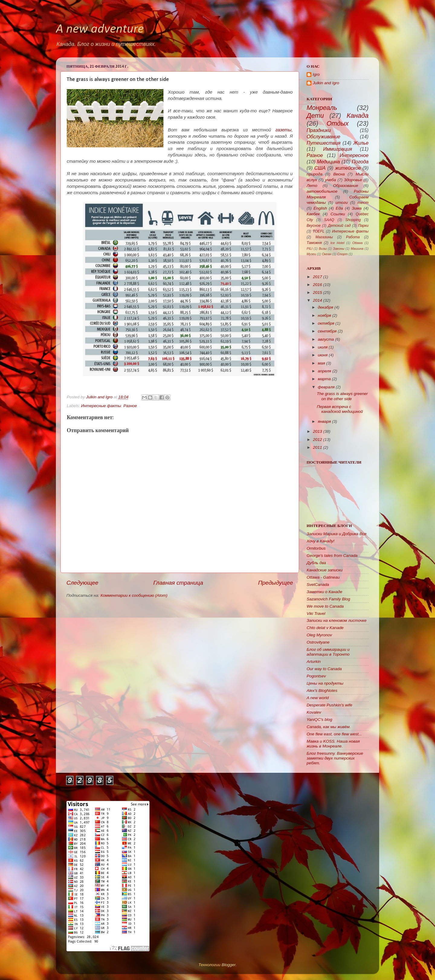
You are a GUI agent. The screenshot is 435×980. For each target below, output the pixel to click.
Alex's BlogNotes (322, 691)
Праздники (319, 130)
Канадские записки (325, 570)
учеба (330, 180)
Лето (312, 186)
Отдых (338, 123)
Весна (339, 174)
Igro (316, 74)
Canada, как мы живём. (329, 727)
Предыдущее (275, 583)
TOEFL (319, 231)
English (320, 208)
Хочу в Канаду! (321, 541)
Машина (357, 249)
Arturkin (314, 662)
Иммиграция (338, 149)
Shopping (353, 220)
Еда (339, 208)
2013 (317, 431)
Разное (130, 406)
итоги (342, 202)
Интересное (354, 155)
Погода (360, 162)
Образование (345, 186)
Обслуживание (323, 137)
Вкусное (314, 226)
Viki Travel (316, 614)
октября (326, 323)
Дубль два (316, 563)
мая (321, 363)
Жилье (361, 143)
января (324, 421)
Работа (353, 237)
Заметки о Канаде (324, 592)
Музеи (311, 254)
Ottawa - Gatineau (323, 577)
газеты (284, 130)
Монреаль (322, 108)
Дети (315, 116)
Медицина (328, 162)
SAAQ (329, 220)
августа (326, 339)
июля (323, 347)
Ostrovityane (318, 642)
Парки (363, 226)
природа (315, 174)
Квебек (313, 214)
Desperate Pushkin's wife (329, 705)
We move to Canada (325, 606)
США (320, 168)
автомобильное (322, 191)
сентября (327, 331)
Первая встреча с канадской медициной (340, 409)
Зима (357, 208)
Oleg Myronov (319, 635)
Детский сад (339, 226)
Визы (323, 249)
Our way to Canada (324, 669)
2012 (317, 440)
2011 (317, 447)
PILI (309, 249)
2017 (317, 277)
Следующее (82, 583)
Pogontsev (316, 676)
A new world (318, 698)
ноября (324, 315)
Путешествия (324, 143)
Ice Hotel (337, 243)
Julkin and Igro (100, 397)
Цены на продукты (325, 683)
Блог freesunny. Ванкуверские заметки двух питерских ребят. (335, 758)
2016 (317, 285)
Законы (339, 249)
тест (363, 202)
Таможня (314, 243)
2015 (317, 292)
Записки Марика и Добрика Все (337, 534)
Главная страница (178, 583)
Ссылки (338, 214)
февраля (326, 387)
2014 (317, 300)
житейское (348, 168)
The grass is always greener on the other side (342, 396)
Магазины (324, 237)
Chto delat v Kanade (325, 628)
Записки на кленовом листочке (337, 620)
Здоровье (353, 180)
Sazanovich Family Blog (328, 599)
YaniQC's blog (319, 720)
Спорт (342, 254)
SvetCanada (318, 585)
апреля (324, 371)
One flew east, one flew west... (334, 734)
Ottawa (357, 243)
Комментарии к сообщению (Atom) (134, 595)
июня (323, 355)
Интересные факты (101, 406)
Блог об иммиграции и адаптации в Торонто (328, 652)
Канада (358, 116)
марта (324, 379)
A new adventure (100, 29)
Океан (327, 254)
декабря (325, 307)
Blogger (228, 965)
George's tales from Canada (332, 556)
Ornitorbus (316, 548)
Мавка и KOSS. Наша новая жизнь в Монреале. (333, 744)
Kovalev (314, 712)
